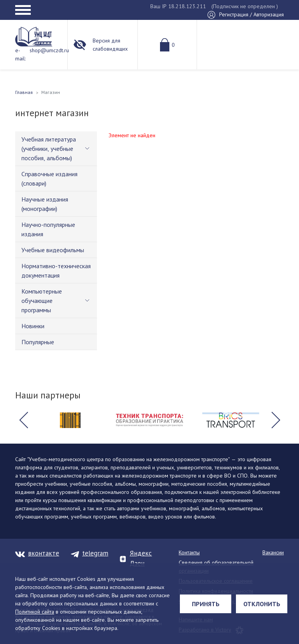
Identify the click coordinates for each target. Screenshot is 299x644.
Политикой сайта (35, 612)
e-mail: (20, 54)
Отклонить (262, 604)
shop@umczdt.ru (49, 50)
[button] (23, 420)
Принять (206, 604)
